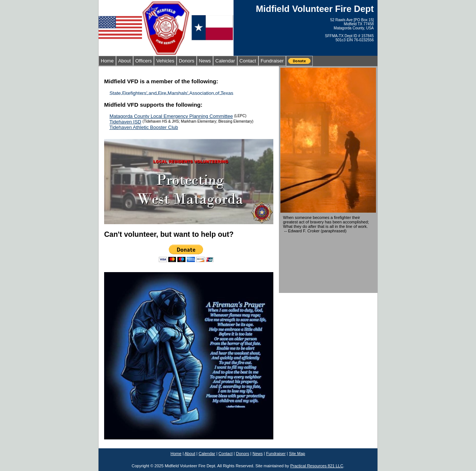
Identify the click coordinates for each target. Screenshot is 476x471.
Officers (144, 61)
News (205, 61)
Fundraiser (272, 61)
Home (107, 61)
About (125, 61)
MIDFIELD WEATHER (328, 264)
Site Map (297, 454)
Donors (187, 61)
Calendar (225, 61)
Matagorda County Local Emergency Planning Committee (171, 116)
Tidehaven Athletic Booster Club (144, 127)
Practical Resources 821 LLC (316, 466)
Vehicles (165, 61)
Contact (248, 61)
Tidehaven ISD (125, 122)
